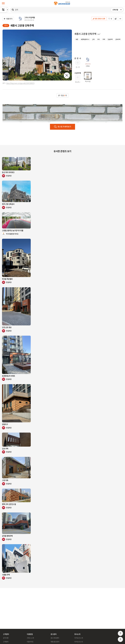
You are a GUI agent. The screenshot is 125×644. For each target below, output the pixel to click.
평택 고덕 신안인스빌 (9, 504)
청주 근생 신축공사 (8, 204)
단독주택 (118, 39)
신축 (93, 39)
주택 (104, 39)
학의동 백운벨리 (7, 279)
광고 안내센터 (55, 638)
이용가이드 (30, 642)
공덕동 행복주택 (7, 536)
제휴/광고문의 (55, 642)
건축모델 (118, 10)
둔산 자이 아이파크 (8, 172)
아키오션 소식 (79, 642)
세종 (77, 39)
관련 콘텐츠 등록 (99, 19)
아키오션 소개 (79, 638)
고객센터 (6, 642)
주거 (6, 25)
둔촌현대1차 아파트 (9, 376)
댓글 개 (62, 95)
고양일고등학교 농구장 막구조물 (13, 230)
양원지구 (5, 424)
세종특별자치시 (85, 39)
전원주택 (110, 39)
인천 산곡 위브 (7, 327)
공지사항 (6, 638)
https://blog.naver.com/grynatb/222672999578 (20, 83)
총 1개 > (78, 82)
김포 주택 (5, 449)
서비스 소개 (30, 638)
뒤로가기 (8, 19)
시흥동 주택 (6, 575)
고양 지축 (5, 480)
